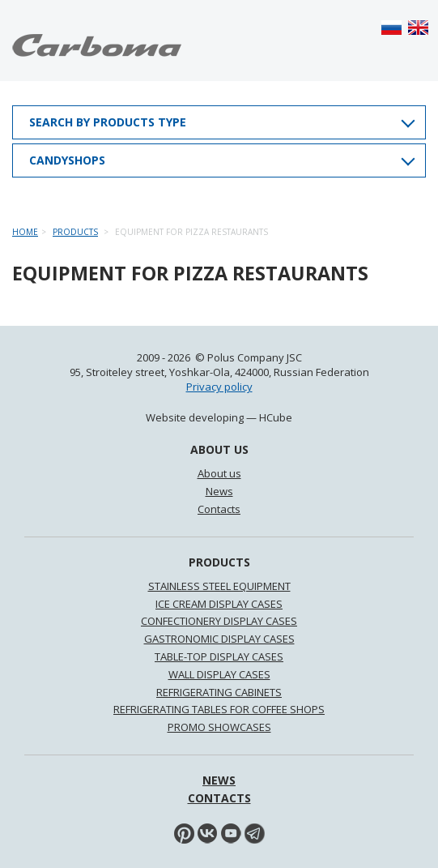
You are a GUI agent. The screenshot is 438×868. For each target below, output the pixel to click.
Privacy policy (219, 387)
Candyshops (67, 160)
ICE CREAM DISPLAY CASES (219, 604)
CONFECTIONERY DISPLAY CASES (219, 621)
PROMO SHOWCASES (219, 727)
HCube (276, 417)
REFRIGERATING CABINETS (219, 692)
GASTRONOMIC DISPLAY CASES (219, 639)
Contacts (219, 509)
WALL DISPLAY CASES (219, 674)
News (219, 491)
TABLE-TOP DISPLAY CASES (219, 656)
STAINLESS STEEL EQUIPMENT (219, 586)
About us (219, 473)
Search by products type (108, 122)
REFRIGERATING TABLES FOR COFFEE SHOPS (219, 709)
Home (25, 232)
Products (75, 232)
